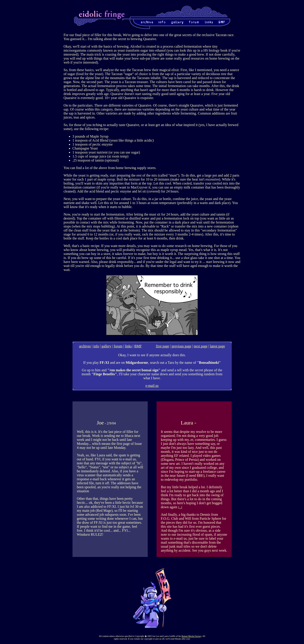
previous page (181, 346)
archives (85, 346)
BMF (138, 346)
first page (163, 346)
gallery (106, 346)
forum (118, 346)
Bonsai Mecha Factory (191, 636)
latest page (218, 346)
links (128, 346)
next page (201, 346)
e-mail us (152, 386)
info (96, 346)
